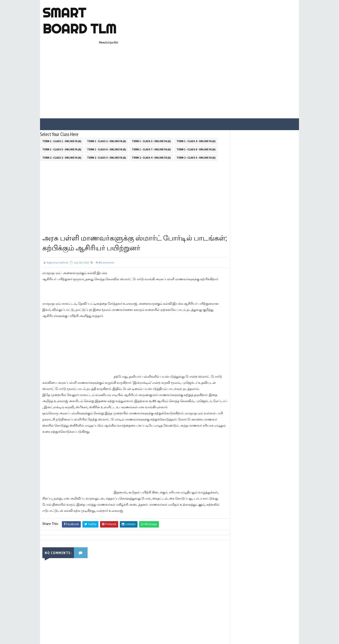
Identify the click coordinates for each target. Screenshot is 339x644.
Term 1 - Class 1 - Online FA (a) (62, 98)
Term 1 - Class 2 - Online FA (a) (107, 98)
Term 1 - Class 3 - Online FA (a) (151, 98)
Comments (107, 220)
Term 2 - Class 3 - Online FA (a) (107, 114)
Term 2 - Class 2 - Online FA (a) (62, 114)
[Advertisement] (211, 38)
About (230, 172)
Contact (232, 179)
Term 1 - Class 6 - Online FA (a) (107, 106)
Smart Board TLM (79, 21)
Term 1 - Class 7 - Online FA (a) (151, 106)
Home (230, 166)
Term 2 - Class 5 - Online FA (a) (196, 114)
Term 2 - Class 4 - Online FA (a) (151, 114)
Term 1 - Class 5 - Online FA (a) (62, 106)
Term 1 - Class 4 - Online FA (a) (196, 98)
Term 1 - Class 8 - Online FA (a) (196, 106)
